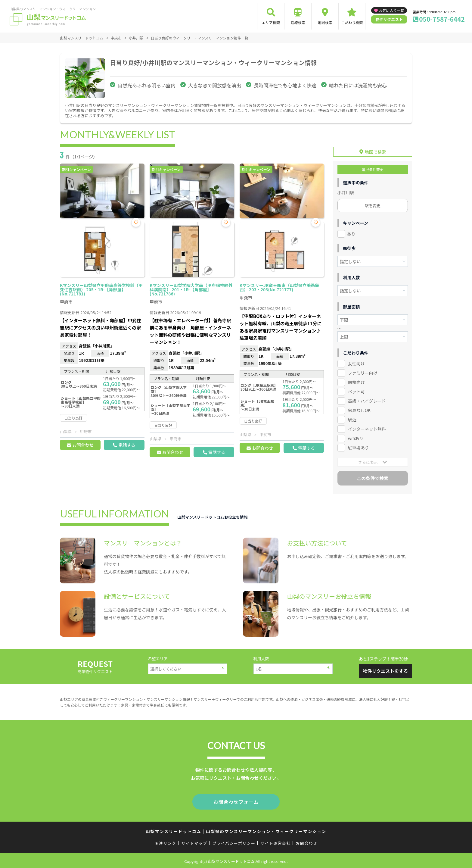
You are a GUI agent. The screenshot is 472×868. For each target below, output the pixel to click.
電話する (127, 445)
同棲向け (356, 382)
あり (351, 233)
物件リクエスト (389, 19)
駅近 (352, 419)
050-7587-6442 (442, 19)
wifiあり (356, 438)
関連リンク (166, 842)
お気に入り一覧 (391, 10)
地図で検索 (375, 151)
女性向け (356, 363)
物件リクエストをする (385, 670)
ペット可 (356, 391)
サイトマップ (194, 842)
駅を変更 (373, 205)
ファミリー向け (363, 373)
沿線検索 (298, 22)
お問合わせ (83, 445)
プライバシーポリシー (234, 842)
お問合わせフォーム (236, 801)
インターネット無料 (367, 428)
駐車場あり (359, 447)
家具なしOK (359, 410)
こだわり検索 (352, 22)
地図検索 (325, 22)
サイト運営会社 (275, 842)
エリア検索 (271, 22)
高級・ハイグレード (367, 400)
